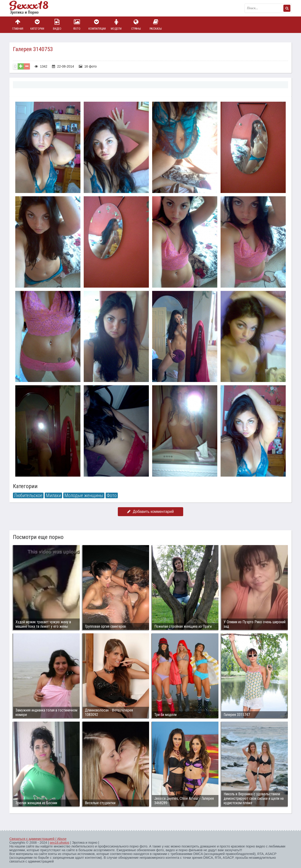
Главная (18, 25)
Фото (77, 25)
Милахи (53, 495)
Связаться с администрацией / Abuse (38, 839)
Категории (37, 25)
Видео (57, 25)
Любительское (28, 495)
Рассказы (156, 25)
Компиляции (97, 25)
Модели (116, 25)
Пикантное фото (33, 8)
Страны (136, 25)
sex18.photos (59, 843)
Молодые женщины (84, 495)
